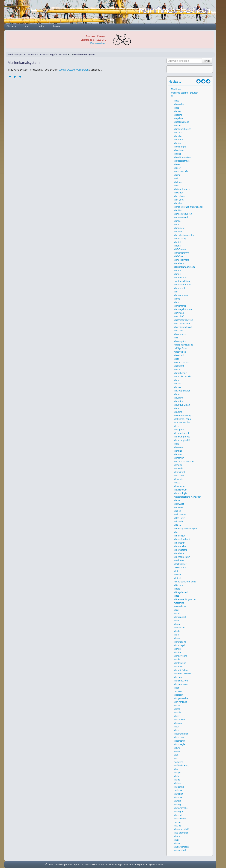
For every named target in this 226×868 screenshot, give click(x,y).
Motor (177, 730)
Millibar (177, 525)
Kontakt (56, 26)
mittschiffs (179, 603)
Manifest (178, 210)
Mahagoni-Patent (182, 129)
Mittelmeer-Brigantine (185, 599)
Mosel (177, 709)
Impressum (78, 865)
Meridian (178, 465)
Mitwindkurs (180, 606)
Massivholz (179, 355)
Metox (177, 500)
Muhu (177, 776)
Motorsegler (180, 744)
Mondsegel (179, 645)
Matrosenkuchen (182, 391)
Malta (176, 186)
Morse (177, 705)
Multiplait (178, 794)
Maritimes (33, 55)
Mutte (177, 843)
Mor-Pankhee (180, 702)
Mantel (177, 242)
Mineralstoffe (180, 550)
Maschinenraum (182, 323)
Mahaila (178, 133)
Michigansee (180, 514)
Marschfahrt (180, 306)
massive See (180, 352)
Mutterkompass (182, 847)
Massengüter (180, 341)
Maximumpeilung (182, 415)
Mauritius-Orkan (182, 405)
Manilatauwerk (181, 217)
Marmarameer (181, 295)
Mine (176, 532)
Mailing (177, 154)
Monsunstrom (181, 681)
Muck (176, 755)
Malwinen (179, 193)
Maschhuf (179, 316)
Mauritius (178, 401)
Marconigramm (181, 253)
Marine (177, 274)
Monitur (178, 652)
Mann (177, 224)
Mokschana (179, 628)
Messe (177, 483)
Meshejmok (179, 472)
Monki (177, 659)
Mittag (177, 589)
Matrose (178, 387)
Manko (177, 221)
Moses (177, 716)
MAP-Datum (180, 249)
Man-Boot (179, 200)
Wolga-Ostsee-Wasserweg (74, 70)
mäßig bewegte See (183, 345)
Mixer (177, 610)
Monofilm (179, 667)
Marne (177, 299)
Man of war (179, 196)
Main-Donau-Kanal (183, 157)
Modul (177, 613)
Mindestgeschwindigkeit (186, 529)
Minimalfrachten (182, 557)
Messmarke (179, 486)
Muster (177, 836)
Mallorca (178, 182)
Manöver (178, 232)
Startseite (11, 26)
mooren (178, 691)
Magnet (177, 125)
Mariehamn (179, 263)
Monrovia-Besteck (183, 674)
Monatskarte (180, 642)
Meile (176, 444)
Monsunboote (181, 684)
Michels (177, 511)
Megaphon (179, 430)
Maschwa (178, 331)
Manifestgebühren (183, 214)
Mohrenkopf (180, 617)
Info (26, 26)
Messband (179, 476)
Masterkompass (182, 362)
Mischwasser (180, 564)
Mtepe (177, 751)
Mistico (177, 575)
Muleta (177, 783)
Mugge (177, 773)
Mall (176, 178)
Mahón (177, 143)
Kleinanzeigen (98, 43)
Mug (176, 769)
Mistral (177, 578)
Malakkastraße (181, 171)
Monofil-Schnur (181, 670)
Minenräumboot (182, 539)
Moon (177, 688)
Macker (177, 111)
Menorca (178, 454)
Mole (176, 635)
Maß (176, 338)
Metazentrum (180, 490)
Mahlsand (179, 140)
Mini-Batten (179, 553)
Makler (177, 168)
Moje (176, 621)
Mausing (178, 412)
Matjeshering (180, 373)
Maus (176, 408)
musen (177, 822)
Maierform (179, 150)
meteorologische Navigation (188, 497)
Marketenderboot (182, 285)
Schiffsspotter (139, 865)
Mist (176, 571)
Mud (176, 758)
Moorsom (179, 695)
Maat (176, 108)
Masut (177, 369)
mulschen (179, 790)
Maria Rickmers (181, 260)
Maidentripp (180, 147)
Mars (176, 302)
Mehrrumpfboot (182, 437)
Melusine (178, 447)
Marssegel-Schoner (183, 309)
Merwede (178, 468)
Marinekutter (180, 278)
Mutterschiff (180, 850)
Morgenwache (181, 698)
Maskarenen (180, 334)
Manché (178, 203)
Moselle (178, 712)
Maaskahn (179, 104)
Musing (177, 826)
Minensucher (180, 546)
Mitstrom (178, 585)
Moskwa (178, 723)
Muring (177, 804)
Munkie (177, 801)
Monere (178, 649)
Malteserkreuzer (182, 189)
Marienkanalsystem (184, 267)
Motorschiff (179, 741)
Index (42, 26)
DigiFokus (152, 865)
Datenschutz (93, 865)
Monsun (178, 677)
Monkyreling (180, 663)
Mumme (178, 797)
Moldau (177, 631)
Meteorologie (180, 493)
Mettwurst (179, 504)
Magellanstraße (181, 122)
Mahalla (178, 136)
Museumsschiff (181, 829)
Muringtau (179, 812)
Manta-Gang (180, 239)
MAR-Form (179, 256)
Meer (176, 426)
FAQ (128, 865)
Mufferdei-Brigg (182, 766)
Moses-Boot (180, 720)
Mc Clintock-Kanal (182, 419)
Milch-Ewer (179, 518)
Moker (177, 624)
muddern (178, 762)
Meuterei (178, 507)
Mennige (178, 451)
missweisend (180, 567)
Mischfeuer (179, 560)
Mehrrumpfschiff (182, 440)
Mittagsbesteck (181, 592)
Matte (177, 394)
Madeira (178, 115)
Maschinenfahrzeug (183, 320)
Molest (177, 638)
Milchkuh (178, 522)
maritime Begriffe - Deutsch (54, 55)
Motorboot (179, 737)
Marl (176, 292)
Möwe (177, 748)
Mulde (177, 780)
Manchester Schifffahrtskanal (188, 207)
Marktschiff (179, 288)
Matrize (177, 384)
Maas (176, 101)
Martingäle (179, 313)
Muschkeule (180, 819)
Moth (176, 727)
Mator (177, 380)
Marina (177, 270)
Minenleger (179, 536)
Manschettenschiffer (184, 235)
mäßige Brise (180, 348)
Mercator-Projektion (184, 461)
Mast (176, 359)
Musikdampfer (181, 833)
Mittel (177, 596)
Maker (177, 164)
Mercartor (179, 458)
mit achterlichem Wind (185, 582)
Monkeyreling (180, 656)
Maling (177, 175)
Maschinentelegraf (183, 327)
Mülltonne (179, 787)
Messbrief (179, 479)
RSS (161, 865)
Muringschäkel (181, 808)
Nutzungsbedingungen (112, 865)
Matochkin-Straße (182, 377)
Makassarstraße (182, 161)
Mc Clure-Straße (182, 423)
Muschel (178, 815)
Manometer (180, 228)
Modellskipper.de (17, 55)
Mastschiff (179, 366)
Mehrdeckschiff (181, 433)
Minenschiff (179, 543)
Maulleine (179, 398)
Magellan (178, 118)
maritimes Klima (182, 281)
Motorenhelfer (181, 734)
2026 (50, 865)
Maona (177, 246)
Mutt (176, 840)
